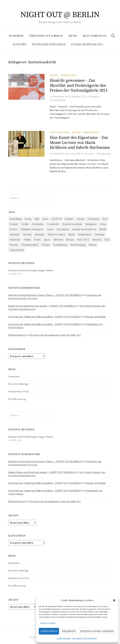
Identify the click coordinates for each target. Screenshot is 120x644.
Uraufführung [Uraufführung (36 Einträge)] (60, 245)
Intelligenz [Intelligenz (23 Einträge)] (91, 224)
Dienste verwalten (48, 623)
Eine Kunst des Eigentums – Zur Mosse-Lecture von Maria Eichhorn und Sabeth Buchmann (80, 143)
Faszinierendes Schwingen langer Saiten (31, 270)
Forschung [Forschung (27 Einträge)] (93, 219)
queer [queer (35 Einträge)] (47, 240)
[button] (114, 600)
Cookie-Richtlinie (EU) (87, 44)
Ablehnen (69, 631)
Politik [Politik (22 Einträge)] (27, 240)
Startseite (16, 36)
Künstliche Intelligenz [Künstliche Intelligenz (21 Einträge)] (32, 229)
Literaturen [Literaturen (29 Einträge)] (63, 229)
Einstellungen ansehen (97, 631)
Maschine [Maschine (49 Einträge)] (15, 234)
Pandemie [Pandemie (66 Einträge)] (15, 240)
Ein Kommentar (58, 100)
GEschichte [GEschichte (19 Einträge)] (38, 224)
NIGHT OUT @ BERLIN (60, 15)
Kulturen (20, 44)
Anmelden (14, 376)
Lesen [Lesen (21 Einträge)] (50, 229)
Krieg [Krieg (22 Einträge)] (103, 224)
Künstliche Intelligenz (49, 44)
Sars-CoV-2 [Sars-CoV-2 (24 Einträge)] (83, 240)
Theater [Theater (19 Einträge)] (14, 245)
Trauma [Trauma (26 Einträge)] (46, 245)
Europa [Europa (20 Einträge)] (81, 219)
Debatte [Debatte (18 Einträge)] (69, 219)
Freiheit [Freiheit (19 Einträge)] (14, 224)
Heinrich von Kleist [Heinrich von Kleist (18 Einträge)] (72, 224)
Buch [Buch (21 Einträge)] (45, 219)
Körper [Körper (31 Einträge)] (14, 229)
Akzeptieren (49, 631)
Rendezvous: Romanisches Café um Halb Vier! (56, 335)
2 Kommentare (104, 154)
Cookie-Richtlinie (64, 638)
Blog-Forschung (95, 36)
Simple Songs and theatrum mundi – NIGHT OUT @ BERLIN (42, 306)
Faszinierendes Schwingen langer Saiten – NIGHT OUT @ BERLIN (45, 295)
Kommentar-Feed (19, 391)
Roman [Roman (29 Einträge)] (70, 240)
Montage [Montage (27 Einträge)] (40, 234)
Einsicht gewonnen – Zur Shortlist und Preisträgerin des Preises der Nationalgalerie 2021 (79, 85)
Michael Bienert (17, 335)
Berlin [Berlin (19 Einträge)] (28, 219)
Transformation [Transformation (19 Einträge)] (30, 245)
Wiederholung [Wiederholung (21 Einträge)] (78, 245)
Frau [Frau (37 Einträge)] (105, 219)
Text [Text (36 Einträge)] (107, 240)
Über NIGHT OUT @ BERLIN (84, 638)
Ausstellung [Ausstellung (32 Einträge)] (16, 219)
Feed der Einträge (19, 384)
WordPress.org (17, 399)
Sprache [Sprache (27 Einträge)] (97, 240)
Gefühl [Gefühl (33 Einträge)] (25, 224)
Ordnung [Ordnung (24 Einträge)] (100, 234)
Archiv (73, 36)
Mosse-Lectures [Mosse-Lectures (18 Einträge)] (56, 234)
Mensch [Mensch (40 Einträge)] (27, 234)
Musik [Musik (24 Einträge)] (72, 234)
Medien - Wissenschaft (63, 75)
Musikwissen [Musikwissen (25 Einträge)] (85, 234)
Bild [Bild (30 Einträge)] (37, 219)
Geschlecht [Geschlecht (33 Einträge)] (53, 224)
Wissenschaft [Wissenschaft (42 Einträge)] (17, 250)
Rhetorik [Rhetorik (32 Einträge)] (58, 240)
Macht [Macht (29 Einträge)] (103, 229)
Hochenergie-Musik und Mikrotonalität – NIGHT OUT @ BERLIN (45, 317)
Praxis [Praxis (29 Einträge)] (37, 240)
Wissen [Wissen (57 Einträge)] (93, 245)
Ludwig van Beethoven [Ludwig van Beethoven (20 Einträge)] (84, 229)
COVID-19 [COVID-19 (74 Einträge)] (56, 219)
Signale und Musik (96, 317)
